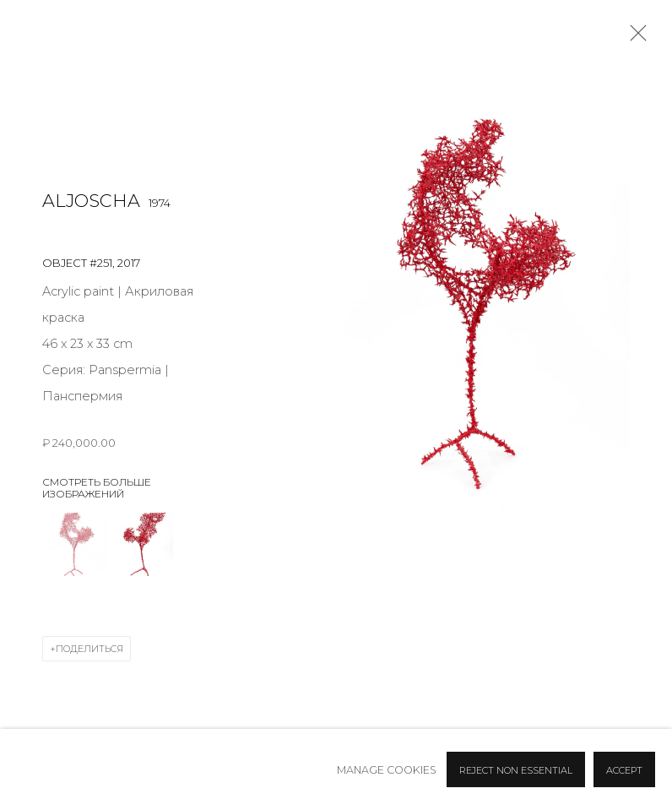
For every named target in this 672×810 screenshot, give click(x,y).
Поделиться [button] (89, 649)
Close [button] (634, 38)
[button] (74, 544)
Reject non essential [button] (516, 770)
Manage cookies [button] (387, 770)
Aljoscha (91, 201)
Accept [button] (624, 770)
